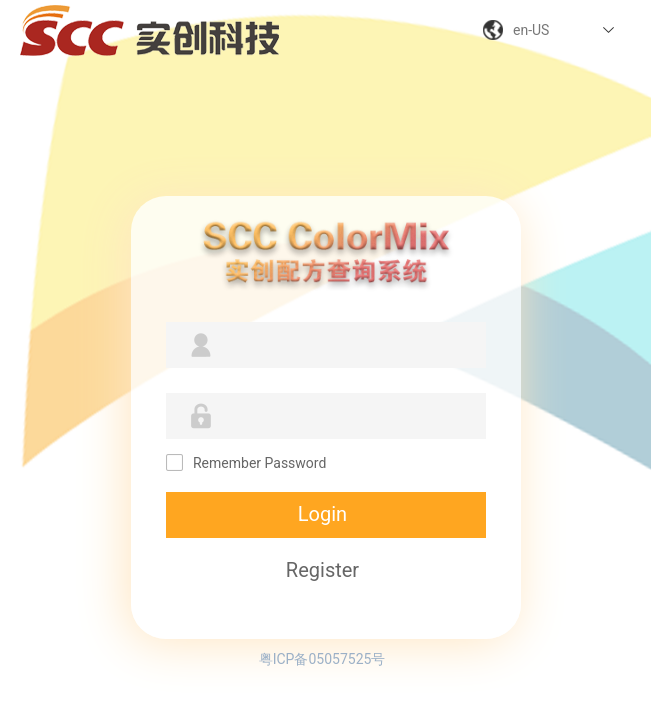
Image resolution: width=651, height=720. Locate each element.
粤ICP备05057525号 (322, 659)
